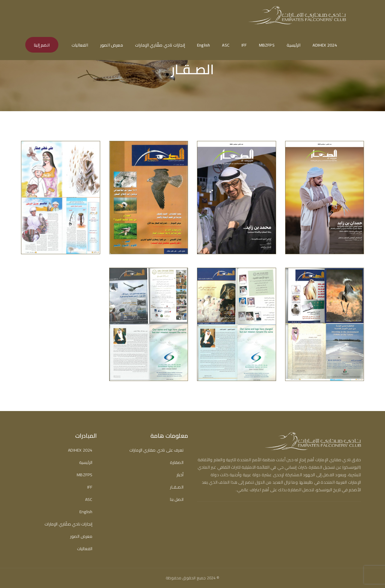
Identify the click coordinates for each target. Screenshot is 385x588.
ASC (226, 45)
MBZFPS (267, 45)
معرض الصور (112, 45)
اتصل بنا (177, 500)
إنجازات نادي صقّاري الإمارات (160, 45)
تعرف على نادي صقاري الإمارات (156, 450)
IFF (244, 45)
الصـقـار (177, 487)
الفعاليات (80, 45)
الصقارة (177, 463)
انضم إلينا (42, 45)
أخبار (180, 475)
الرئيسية (294, 45)
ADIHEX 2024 (325, 45)
